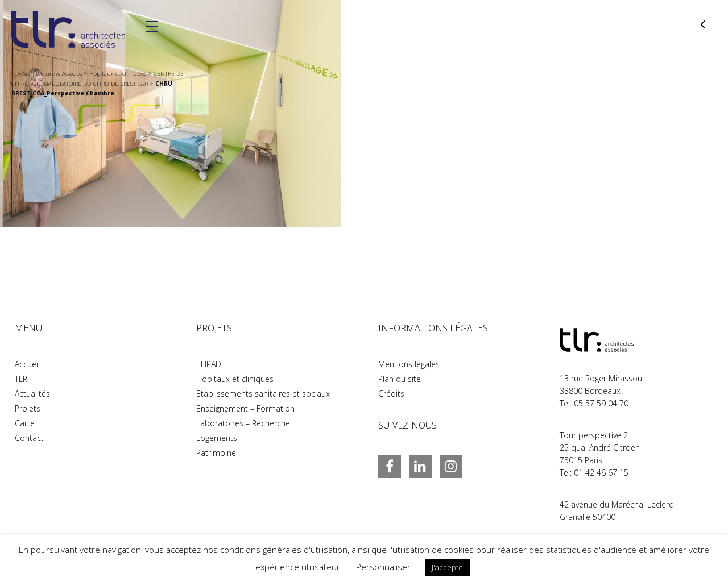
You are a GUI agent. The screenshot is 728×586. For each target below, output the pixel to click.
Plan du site (400, 379)
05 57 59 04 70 (601, 403)
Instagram (451, 466)
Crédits (391, 394)
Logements (217, 438)
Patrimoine (216, 453)
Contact (29, 438)
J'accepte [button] (447, 567)
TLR (21, 379)
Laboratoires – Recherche (243, 423)
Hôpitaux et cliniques (235, 379)
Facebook (390, 466)
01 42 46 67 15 (601, 473)
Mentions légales (409, 364)
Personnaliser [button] (383, 567)
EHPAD (209, 364)
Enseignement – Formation (245, 408)
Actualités (32, 394)
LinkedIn (420, 466)
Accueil (27, 364)
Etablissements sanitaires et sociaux (263, 394)
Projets (28, 408)
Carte (25, 423)
